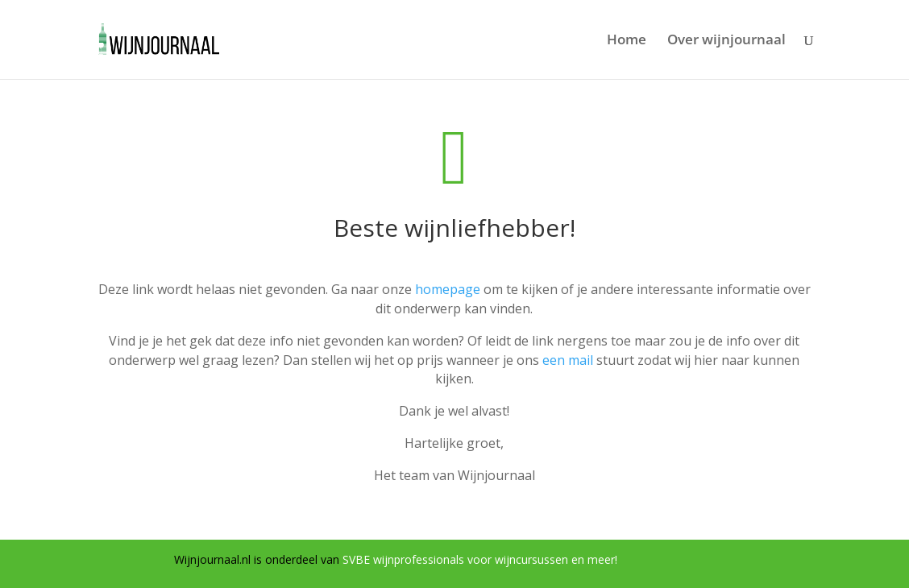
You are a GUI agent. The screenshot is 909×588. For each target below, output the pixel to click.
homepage (448, 289)
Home (627, 41)
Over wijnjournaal (726, 41)
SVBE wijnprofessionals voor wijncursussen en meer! (480, 559)
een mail (568, 360)
